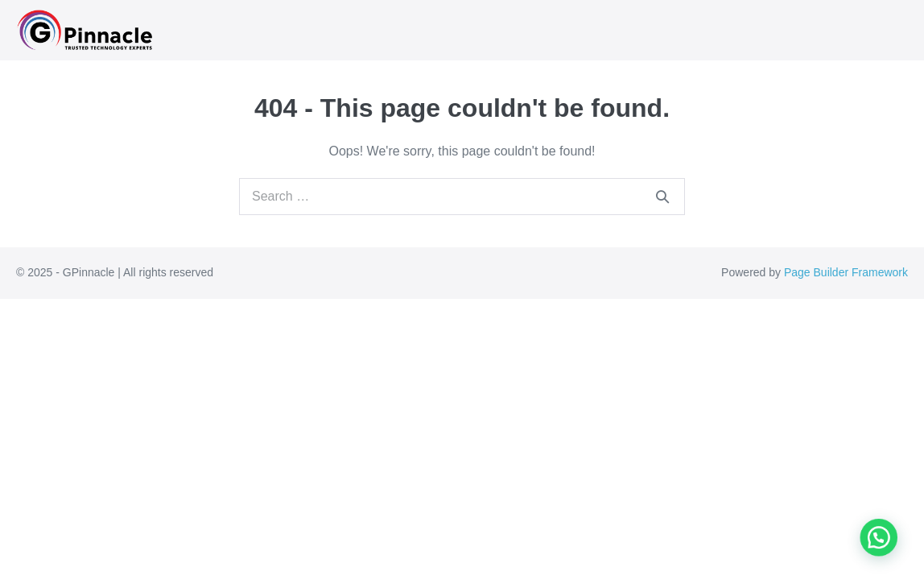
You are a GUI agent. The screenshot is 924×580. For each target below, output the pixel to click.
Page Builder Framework (846, 272)
